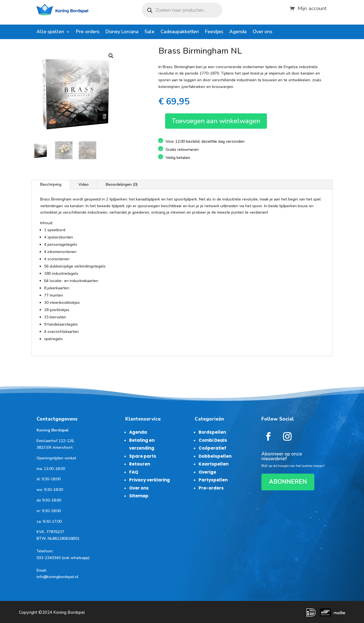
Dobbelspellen (215, 456)
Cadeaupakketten (180, 32)
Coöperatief (212, 448)
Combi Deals (213, 440)
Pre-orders (88, 32)
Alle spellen (50, 32)
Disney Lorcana (122, 32)
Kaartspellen (214, 464)
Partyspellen (213, 480)
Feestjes (214, 32)
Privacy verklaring (150, 480)
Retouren (140, 464)
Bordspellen (212, 432)
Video (84, 184)
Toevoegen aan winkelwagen (216, 121)
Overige (207, 472)
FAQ (134, 472)
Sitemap (139, 496)
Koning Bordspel (69, 612)
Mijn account (312, 8)
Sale (150, 32)
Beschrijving (51, 184)
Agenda (238, 32)
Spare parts (143, 456)
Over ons (262, 32)
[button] (111, 56)
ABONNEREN (288, 482)
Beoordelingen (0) (122, 184)
